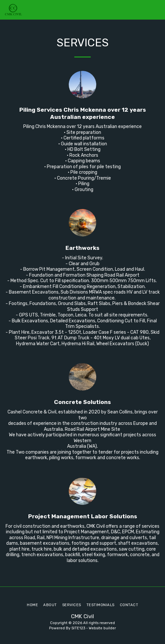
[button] (156, 10)
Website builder (102, 628)
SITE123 (78, 628)
